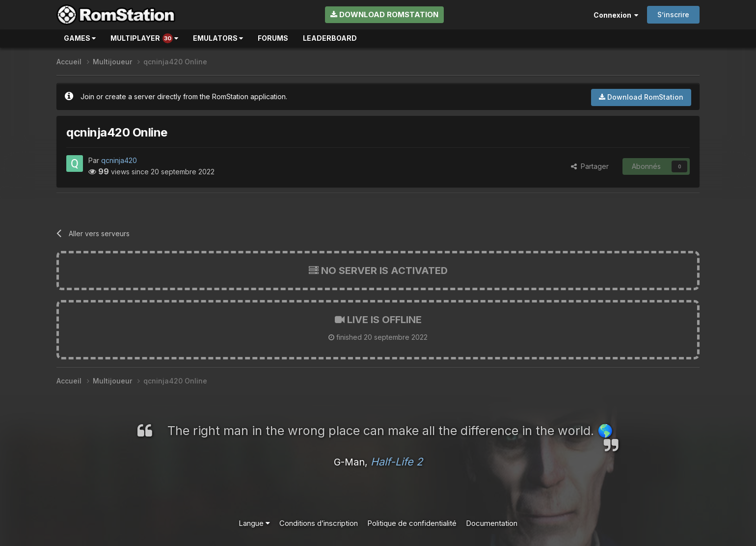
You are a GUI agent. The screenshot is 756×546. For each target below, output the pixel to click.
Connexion (616, 15)
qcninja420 (119, 160)
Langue (254, 523)
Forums (273, 38)
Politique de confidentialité (412, 523)
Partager (590, 166)
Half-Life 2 (397, 462)
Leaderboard (330, 38)
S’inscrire (673, 14)
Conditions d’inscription (319, 523)
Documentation (492, 523)
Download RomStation (384, 14)
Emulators (218, 38)
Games (80, 38)
